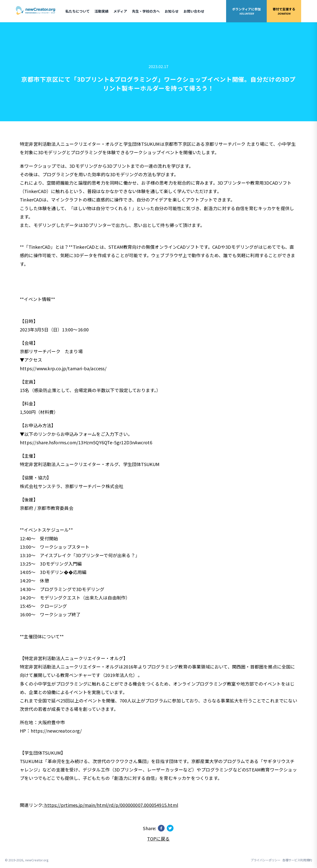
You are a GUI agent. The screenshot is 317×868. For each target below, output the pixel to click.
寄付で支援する (284, 11)
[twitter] (170, 828)
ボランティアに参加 (246, 11)
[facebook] (161, 828)
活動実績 (102, 11)
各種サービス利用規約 (297, 860)
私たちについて (78, 11)
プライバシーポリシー (265, 860)
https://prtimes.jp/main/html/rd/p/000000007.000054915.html (111, 805)
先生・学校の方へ (146, 11)
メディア (120, 11)
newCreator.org (37, 860)
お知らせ (172, 11)
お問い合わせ (194, 11)
